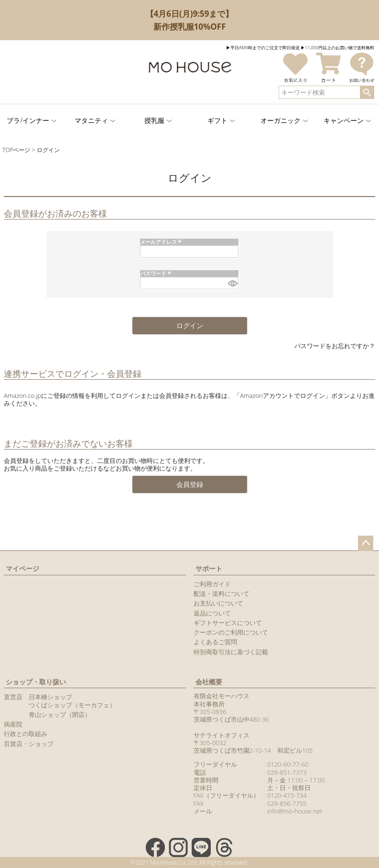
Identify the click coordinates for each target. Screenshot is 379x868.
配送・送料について (222, 593)
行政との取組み (26, 734)
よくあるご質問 (215, 642)
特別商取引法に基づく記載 (231, 652)
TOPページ (16, 150)
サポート (209, 568)
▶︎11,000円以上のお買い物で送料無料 (337, 48)
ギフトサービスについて (228, 623)
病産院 (13, 724)
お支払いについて (218, 603)
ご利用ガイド (212, 584)
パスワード (157, 273)
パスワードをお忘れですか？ (335, 346)
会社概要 (209, 682)
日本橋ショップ (50, 697)
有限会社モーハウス (222, 696)
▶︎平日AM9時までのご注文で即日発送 (263, 48)
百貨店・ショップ (29, 744)
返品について (212, 613)
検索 (367, 92)
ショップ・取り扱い (36, 682)
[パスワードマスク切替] (232, 283)
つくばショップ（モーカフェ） (72, 705)
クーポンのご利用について (231, 632)
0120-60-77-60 (288, 764)
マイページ (22, 568)
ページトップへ (366, 543)
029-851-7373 (287, 772)
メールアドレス (162, 242)
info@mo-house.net (295, 811)
